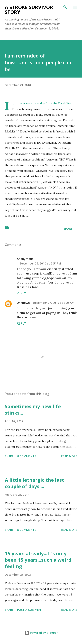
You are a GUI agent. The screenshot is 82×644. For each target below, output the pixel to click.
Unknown (23, 303)
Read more (69, 456)
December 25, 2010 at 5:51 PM (40, 263)
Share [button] (68, 229)
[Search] (65, 7)
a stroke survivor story (29, 10)
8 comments (27, 456)
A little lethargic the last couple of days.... (34, 483)
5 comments (27, 530)
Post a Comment (30, 610)
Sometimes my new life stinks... (33, 409)
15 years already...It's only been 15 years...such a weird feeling (38, 560)
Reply (21, 293)
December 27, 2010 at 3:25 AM (54, 303)
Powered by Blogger (41, 633)
